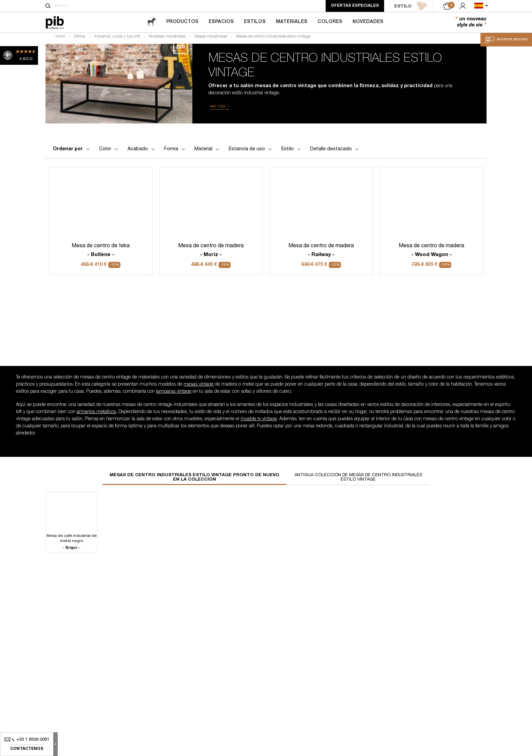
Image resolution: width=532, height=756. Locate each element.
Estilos (255, 22)
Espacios (221, 22)
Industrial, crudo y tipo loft (117, 39)
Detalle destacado (335, 152)
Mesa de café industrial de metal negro (72, 545)
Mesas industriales (211, 39)
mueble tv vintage (259, 422)
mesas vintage (198, 387)
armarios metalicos (96, 415)
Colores (330, 22)
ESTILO (411, 6)
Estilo (292, 152)
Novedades (368, 22)
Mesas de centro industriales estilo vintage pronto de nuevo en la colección (194, 480)
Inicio (60, 39)
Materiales (292, 22)
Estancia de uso (251, 152)
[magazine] (152, 22)
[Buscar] (48, 6)
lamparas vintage (174, 394)
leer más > (220, 109)
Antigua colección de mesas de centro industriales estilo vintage (358, 480)
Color (109, 152)
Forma (175, 152)
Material (207, 152)
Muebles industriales (167, 39)
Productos (182, 22)
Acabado (142, 152)
